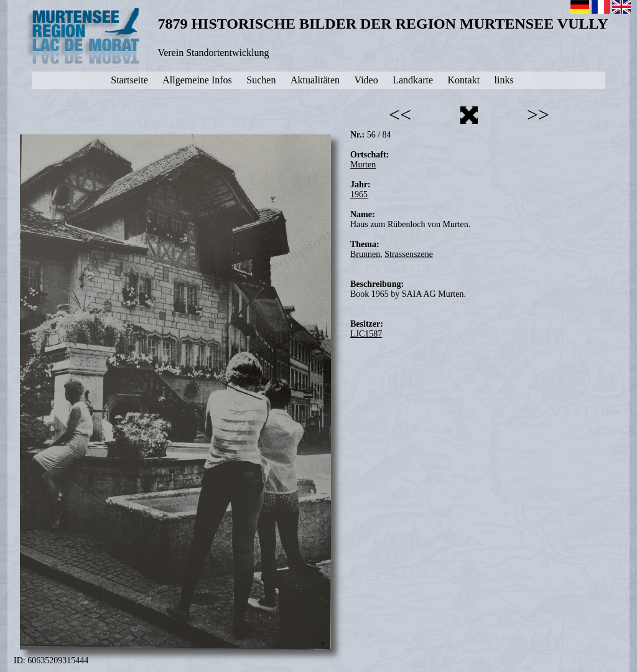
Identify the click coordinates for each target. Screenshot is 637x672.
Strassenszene (409, 254)
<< (400, 114)
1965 (359, 194)
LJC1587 (366, 334)
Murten (363, 165)
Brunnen (365, 254)
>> (538, 114)
